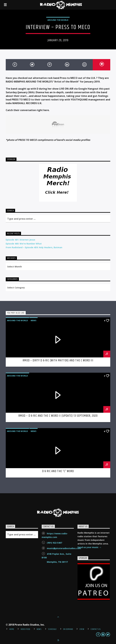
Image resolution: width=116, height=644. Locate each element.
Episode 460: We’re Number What (24, 244)
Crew (82, 629)
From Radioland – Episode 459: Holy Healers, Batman (34, 247)
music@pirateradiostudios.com (64, 548)
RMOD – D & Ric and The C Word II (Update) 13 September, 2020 (58, 416)
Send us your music (89, 548)
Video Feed (25, 629)
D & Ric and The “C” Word (58, 471)
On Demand (68, 629)
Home (12, 629)
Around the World (58, 20)
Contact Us (96, 629)
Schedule (52, 629)
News (34, 320)
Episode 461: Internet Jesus (20, 240)
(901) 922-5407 (54, 543)
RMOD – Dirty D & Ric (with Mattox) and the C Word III (58, 360)
